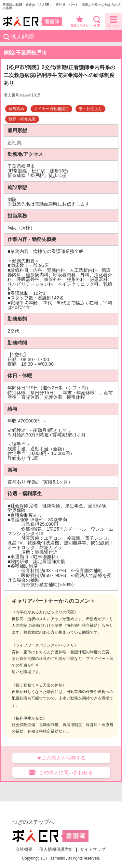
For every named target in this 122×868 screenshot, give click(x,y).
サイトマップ (93, 849)
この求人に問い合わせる (66, 772)
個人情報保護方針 (56, 849)
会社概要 (24, 849)
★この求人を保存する (61, 758)
